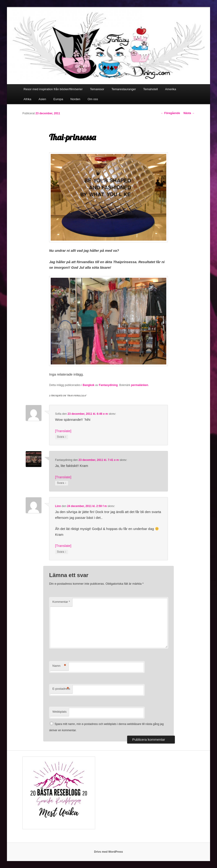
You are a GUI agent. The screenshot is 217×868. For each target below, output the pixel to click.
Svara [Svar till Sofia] (62, 437)
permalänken (140, 385)
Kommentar (61, 602)
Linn (58, 506)
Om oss (93, 99)
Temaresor (97, 89)
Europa (58, 99)
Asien (42, 99)
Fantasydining (108, 385)
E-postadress (61, 689)
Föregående (170, 113)
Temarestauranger (124, 89)
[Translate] (63, 431)
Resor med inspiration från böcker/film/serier (53, 89)
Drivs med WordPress (108, 852)
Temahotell (150, 89)
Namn (59, 666)
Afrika (27, 99)
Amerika (171, 89)
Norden (75, 99)
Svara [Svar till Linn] (62, 552)
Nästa (189, 113)
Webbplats (59, 712)
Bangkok (89, 385)
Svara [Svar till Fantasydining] (62, 483)
